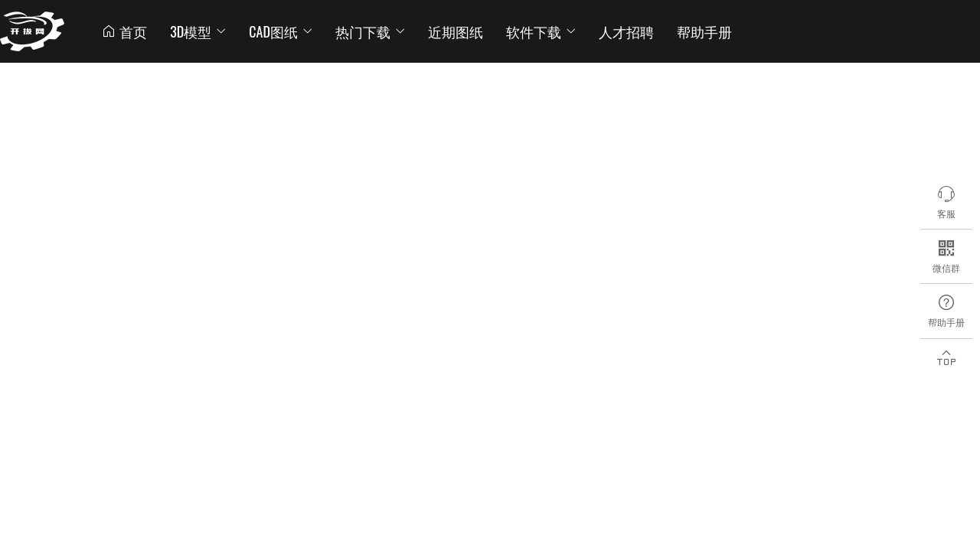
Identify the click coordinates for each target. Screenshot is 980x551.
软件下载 (541, 31)
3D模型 (198, 31)
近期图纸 (456, 31)
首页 (124, 31)
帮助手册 (704, 31)
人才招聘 (626, 31)
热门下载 (370, 31)
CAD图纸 (281, 31)
